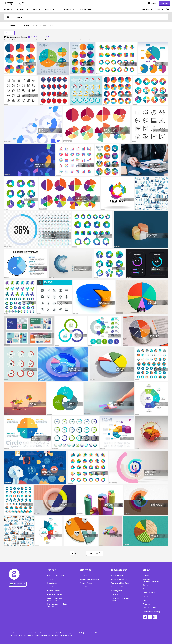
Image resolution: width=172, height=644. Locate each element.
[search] (9, 17)
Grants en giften (149, 593)
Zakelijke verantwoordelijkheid (151, 580)
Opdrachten (84, 587)
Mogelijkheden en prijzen (89, 579)
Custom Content (54, 591)
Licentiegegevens (69, 633)
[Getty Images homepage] (14, 3)
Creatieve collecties (55, 594)
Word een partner (150, 608)
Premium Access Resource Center (121, 599)
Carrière (146, 585)
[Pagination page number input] (72, 553)
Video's (50, 579)
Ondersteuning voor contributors (55, 599)
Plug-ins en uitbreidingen (120, 583)
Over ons (146, 575)
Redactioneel (52, 583)
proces (9, 33)
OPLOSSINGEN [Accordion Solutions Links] (86, 570)
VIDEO (51, 25)
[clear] (136, 17)
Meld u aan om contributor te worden (57, 605)
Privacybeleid (56, 633)
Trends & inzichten (118, 587)
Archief (50, 587)
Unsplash (146, 600)
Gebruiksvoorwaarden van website (21, 633)
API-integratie (116, 591)
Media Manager (117, 575)
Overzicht (83, 575)
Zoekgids (114, 594)
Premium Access (86, 583)
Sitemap (98, 633)
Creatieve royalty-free (56, 575)
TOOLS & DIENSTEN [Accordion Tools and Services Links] (119, 570)
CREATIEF (27, 25)
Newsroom (147, 589)
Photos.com (148, 604)
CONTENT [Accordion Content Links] (52, 570)
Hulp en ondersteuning (151, 612)
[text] (72, 17)
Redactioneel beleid (42, 633)
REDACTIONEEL (40, 25)
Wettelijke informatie (86, 633)
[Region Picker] (18, 584)
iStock (145, 596)
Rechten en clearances (119, 579)
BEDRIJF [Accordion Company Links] (146, 570)
